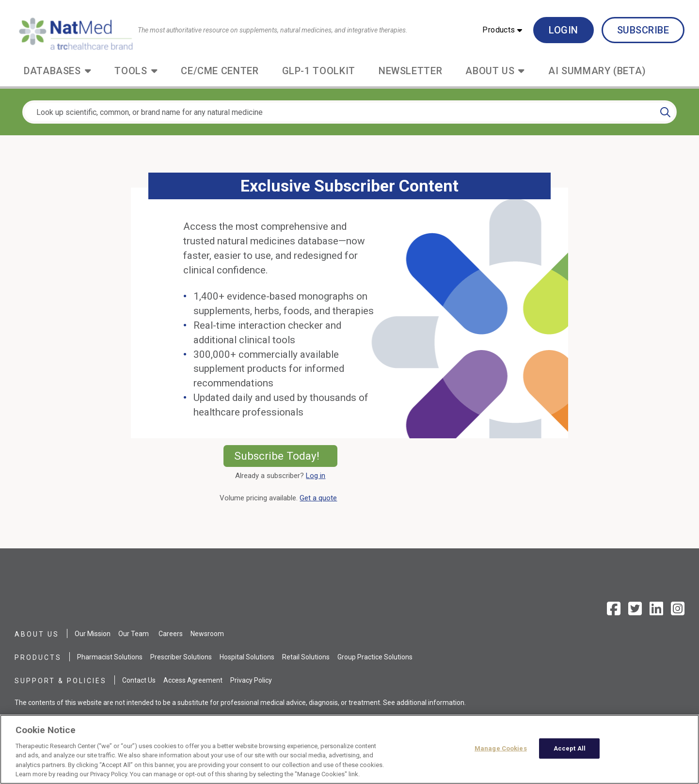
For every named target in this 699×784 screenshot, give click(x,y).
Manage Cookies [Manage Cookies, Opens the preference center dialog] (501, 748)
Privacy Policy (251, 680)
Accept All (570, 748)
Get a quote (320, 498)
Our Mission (93, 634)
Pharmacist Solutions (110, 657)
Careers (171, 634)
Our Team (134, 634)
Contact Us (139, 680)
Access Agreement (193, 680)
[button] (502, 30)
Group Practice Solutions (375, 657)
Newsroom (207, 634)
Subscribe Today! (286, 456)
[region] (349, 749)
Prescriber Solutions (181, 657)
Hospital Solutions (247, 657)
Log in (316, 476)
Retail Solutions (306, 657)
